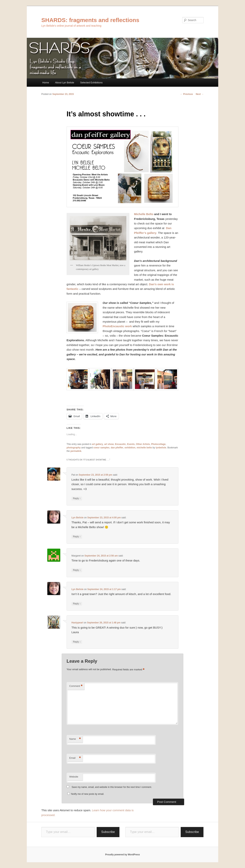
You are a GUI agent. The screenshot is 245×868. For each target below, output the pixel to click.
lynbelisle (161, 448)
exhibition (130, 448)
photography (74, 448)
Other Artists (143, 444)
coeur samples (101, 448)
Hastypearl (77, 623)
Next (200, 94)
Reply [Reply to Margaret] (77, 570)
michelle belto (144, 448)
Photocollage (158, 444)
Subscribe (108, 832)
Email (75, 758)
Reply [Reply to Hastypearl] (77, 642)
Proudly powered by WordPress (122, 855)
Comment (76, 686)
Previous (187, 94)
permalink (76, 451)
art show (109, 444)
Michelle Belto (144, 214)
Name (75, 739)
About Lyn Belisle (65, 83)
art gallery (98, 444)
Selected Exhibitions (91, 83)
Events (131, 444)
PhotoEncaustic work (117, 326)
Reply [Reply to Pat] (77, 499)
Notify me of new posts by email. (88, 794)
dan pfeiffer (117, 448)
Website (74, 777)
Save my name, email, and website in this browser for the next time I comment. (112, 787)
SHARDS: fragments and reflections (90, 20)
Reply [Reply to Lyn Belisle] (77, 537)
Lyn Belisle (77, 518)
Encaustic (120, 444)
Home (46, 83)
